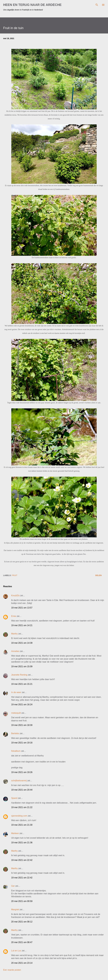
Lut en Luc (16, 951)
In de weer (16, 692)
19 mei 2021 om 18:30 (22, 725)
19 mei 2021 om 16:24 (22, 705)
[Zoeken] (97, 5)
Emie (14, 616)
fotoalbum (16, 751)
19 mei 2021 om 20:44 (22, 790)
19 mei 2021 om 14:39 (22, 643)
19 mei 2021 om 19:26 (22, 772)
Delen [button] (98, 575)
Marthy (14, 634)
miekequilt (16, 713)
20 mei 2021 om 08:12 (22, 922)
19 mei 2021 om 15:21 (22, 684)
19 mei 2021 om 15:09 (22, 666)
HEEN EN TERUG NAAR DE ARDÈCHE (32, 5)
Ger (13, 886)
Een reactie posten (12, 970)
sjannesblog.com (19, 816)
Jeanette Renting (19, 675)
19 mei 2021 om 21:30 (22, 825)
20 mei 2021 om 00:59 (22, 901)
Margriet (15, 910)
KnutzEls (15, 596)
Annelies (15, 651)
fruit (15, 575)
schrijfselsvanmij (19, 781)
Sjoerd (14, 798)
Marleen (15, 833)
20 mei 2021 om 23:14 (22, 963)
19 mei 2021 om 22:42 (22, 860)
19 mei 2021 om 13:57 (22, 608)
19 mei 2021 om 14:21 (22, 625)
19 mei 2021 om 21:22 (22, 807)
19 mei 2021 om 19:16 (22, 743)
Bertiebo (15, 733)
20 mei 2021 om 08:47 (22, 942)
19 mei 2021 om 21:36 (22, 843)
